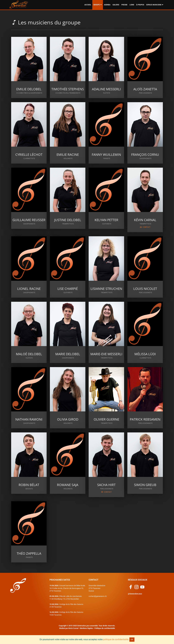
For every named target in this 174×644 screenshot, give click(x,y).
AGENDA (107, 5)
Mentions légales (86, 628)
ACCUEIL (88, 5)
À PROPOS (140, 5)
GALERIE (116, 5)
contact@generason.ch (98, 596)
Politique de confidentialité (105, 628)
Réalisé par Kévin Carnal (69, 628)
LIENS (132, 5)
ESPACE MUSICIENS (155, 5)
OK (132, 639)
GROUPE (98, 5)
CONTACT (145, 227)
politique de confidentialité (116, 639)
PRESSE (124, 5)
